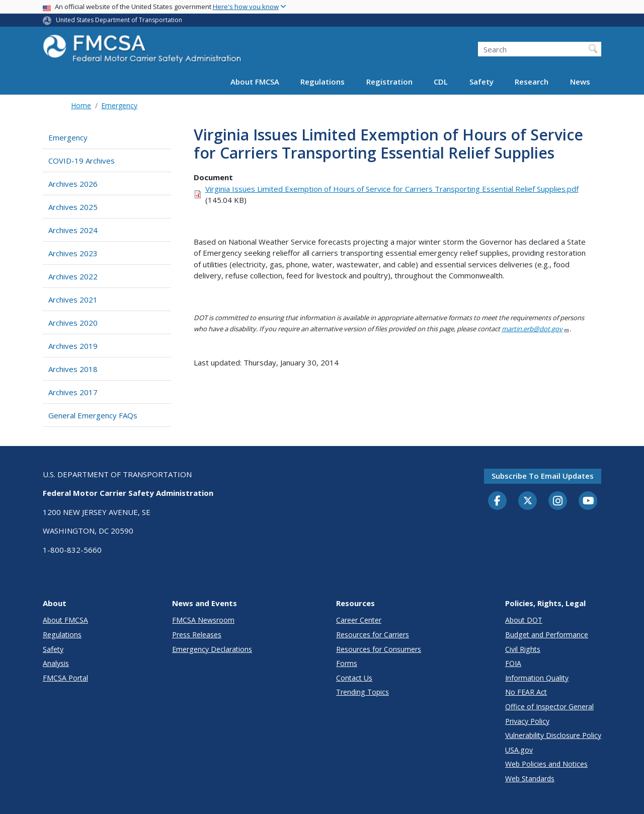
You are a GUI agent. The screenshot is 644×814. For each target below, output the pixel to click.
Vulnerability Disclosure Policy (553, 735)
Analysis (56, 663)
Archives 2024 (73, 230)
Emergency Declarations (212, 649)
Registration (389, 82)
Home (81, 105)
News (580, 82)
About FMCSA (255, 82)
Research (532, 82)
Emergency (119, 105)
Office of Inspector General (549, 707)
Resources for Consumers (379, 649)
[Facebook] (498, 501)
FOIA (513, 663)
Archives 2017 (73, 392)
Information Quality (537, 678)
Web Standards (530, 779)
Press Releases (197, 635)
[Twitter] (528, 501)
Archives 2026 (73, 184)
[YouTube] (588, 501)
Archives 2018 (73, 369)
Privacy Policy (527, 721)
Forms (347, 663)
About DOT (524, 620)
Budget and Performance (547, 635)
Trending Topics (363, 692)
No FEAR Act (526, 692)
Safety (481, 82)
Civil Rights (523, 649)
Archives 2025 (73, 207)
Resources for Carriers (373, 635)
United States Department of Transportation (119, 20)
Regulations (323, 82)
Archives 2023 (73, 253)
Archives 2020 (73, 323)
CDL (441, 82)
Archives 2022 (73, 276)
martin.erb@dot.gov (536, 329)
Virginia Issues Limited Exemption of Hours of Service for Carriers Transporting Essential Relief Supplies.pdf (392, 189)
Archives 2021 (73, 300)
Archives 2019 (73, 346)
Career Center (359, 620)
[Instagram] (558, 502)
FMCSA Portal (65, 678)
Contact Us (354, 678)
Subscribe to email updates (543, 476)
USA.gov (519, 750)
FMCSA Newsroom (203, 620)
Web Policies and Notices (546, 764)
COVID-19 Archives (82, 161)
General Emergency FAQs (93, 415)
